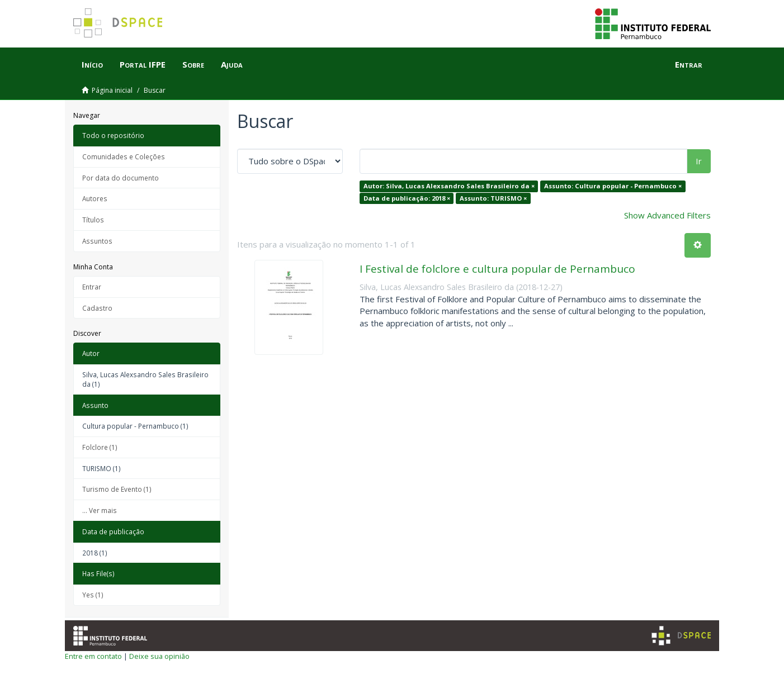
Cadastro (97, 308)
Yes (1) (93, 595)
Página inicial (112, 90)
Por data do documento (121, 178)
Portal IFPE (143, 64)
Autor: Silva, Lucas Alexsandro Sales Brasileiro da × (449, 186)
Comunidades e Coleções (124, 156)
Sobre (193, 64)
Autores (95, 198)
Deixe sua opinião (159, 656)
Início (92, 64)
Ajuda (232, 64)
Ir (699, 161)
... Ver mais (100, 510)
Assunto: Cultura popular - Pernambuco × (613, 186)
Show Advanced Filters (667, 215)
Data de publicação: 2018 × (407, 198)
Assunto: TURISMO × (493, 198)
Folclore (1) (100, 447)
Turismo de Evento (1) (117, 489)
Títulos (93, 220)
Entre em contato (93, 656)
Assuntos (97, 241)
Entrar (92, 287)
